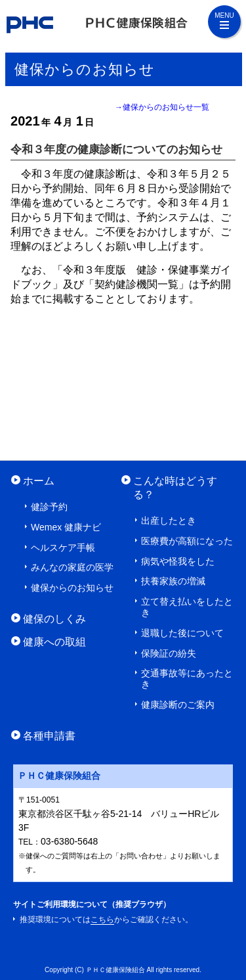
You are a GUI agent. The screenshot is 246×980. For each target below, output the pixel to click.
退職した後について (182, 633)
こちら (102, 920)
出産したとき (169, 521)
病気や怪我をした (178, 561)
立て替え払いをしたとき (187, 607)
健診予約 (49, 507)
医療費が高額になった (187, 541)
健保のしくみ (54, 618)
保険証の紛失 (169, 653)
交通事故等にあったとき (187, 679)
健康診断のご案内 (178, 705)
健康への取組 (54, 642)
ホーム (39, 480)
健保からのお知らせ (72, 588)
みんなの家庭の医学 (72, 567)
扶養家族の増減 (173, 581)
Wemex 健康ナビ (66, 527)
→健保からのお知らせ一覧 (162, 107)
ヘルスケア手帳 (63, 548)
